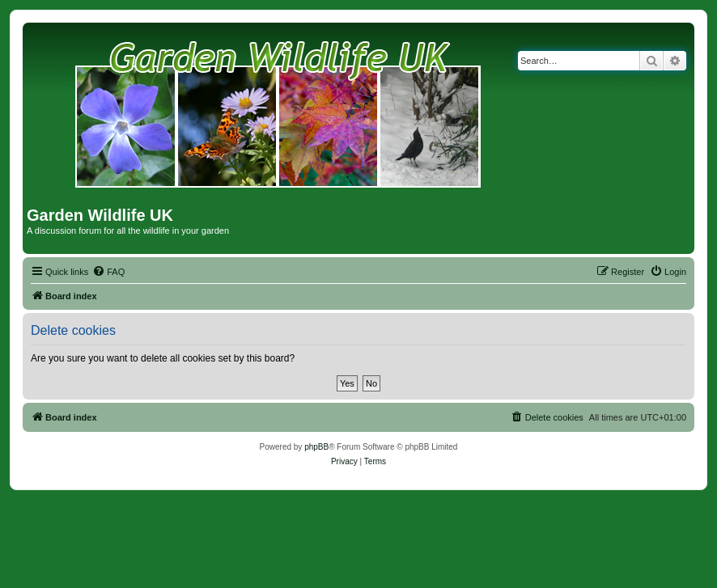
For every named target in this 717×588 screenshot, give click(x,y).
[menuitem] (108, 272)
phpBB (316, 447)
